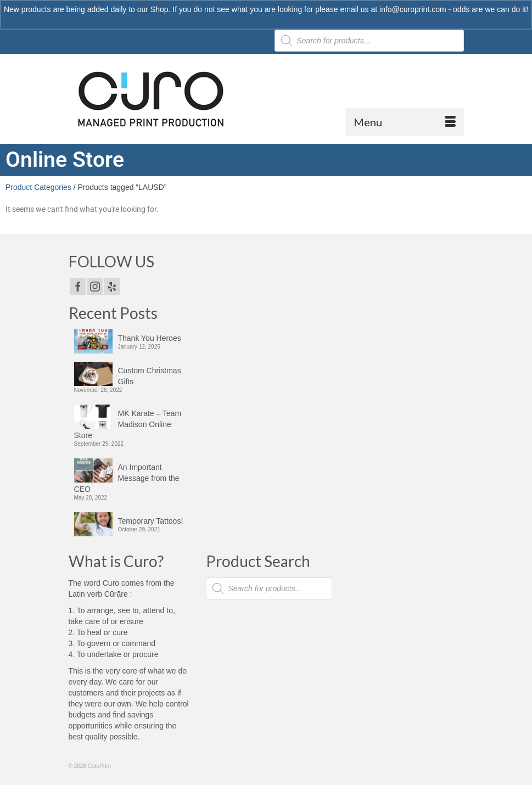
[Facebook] (78, 286)
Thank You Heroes (150, 338)
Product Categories (38, 187)
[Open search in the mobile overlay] (269, 588)
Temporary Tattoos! (151, 521)
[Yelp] (112, 286)
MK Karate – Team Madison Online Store (128, 424)
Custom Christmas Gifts (150, 376)
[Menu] (405, 122)
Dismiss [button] (266, 20)
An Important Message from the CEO (127, 478)
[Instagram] (95, 286)
